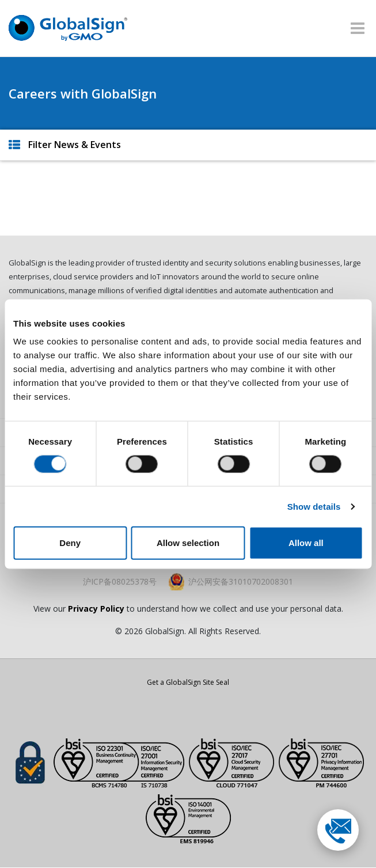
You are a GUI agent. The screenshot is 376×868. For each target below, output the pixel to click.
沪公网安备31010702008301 (241, 581)
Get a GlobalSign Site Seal (188, 683)
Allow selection (188, 543)
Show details (314, 506)
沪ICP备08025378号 (120, 581)
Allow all (306, 543)
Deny (70, 543)
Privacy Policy (96, 609)
